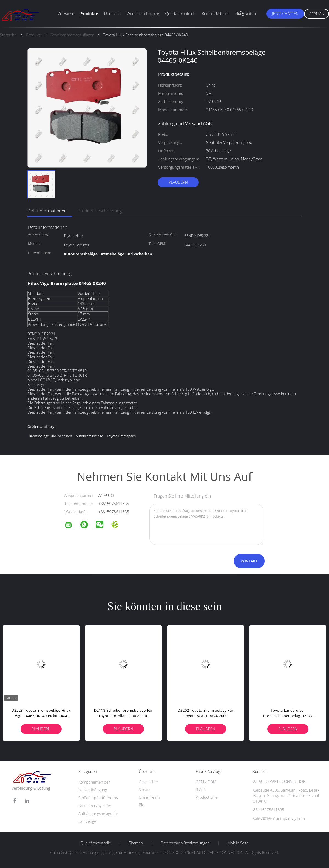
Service (145, 790)
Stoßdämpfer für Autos (98, 798)
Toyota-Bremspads (121, 436)
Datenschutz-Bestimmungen (185, 843)
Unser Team (149, 797)
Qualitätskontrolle (180, 14)
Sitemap (136, 843)
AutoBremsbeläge (89, 436)
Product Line (207, 797)
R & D (201, 790)
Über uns (112, 14)
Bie (141, 805)
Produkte (89, 14)
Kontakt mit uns (215, 14)
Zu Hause (66, 14)
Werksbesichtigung (143, 14)
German (317, 14)
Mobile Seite (238, 843)
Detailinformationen (47, 211)
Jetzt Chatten (285, 14)
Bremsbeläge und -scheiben (50, 436)
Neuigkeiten (246, 14)
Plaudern (178, 182)
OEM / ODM (206, 782)
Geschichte (148, 782)
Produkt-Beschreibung (100, 211)
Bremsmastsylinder (95, 806)
